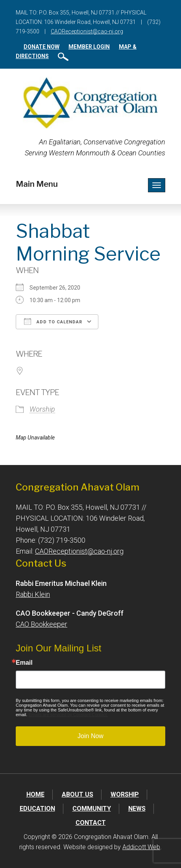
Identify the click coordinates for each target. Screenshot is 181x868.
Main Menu (37, 184)
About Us (78, 794)
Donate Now (42, 47)
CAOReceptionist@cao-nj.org (87, 31)
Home (35, 794)
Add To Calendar (53, 321)
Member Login (89, 47)
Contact (91, 823)
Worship (42, 409)
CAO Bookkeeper (42, 624)
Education (37, 809)
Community (92, 809)
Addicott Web (141, 847)
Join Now (90, 736)
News (137, 809)
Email (24, 663)
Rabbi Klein (33, 594)
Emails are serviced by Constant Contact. (68, 715)
